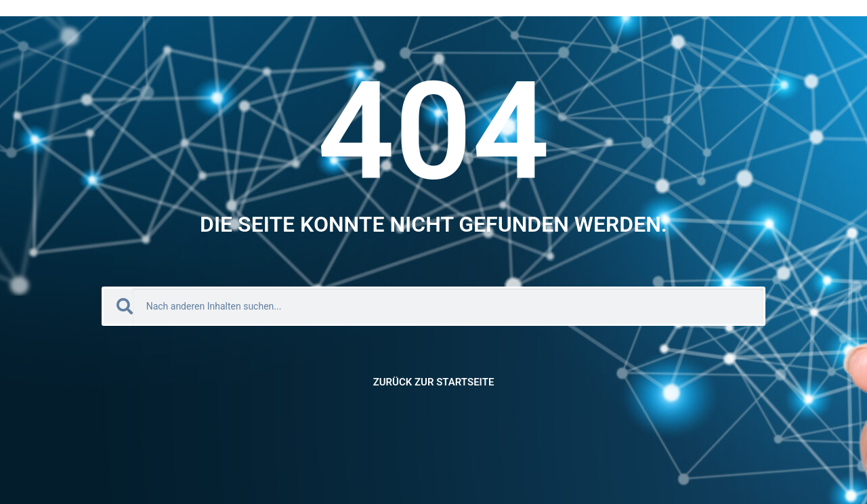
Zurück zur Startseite (434, 382)
